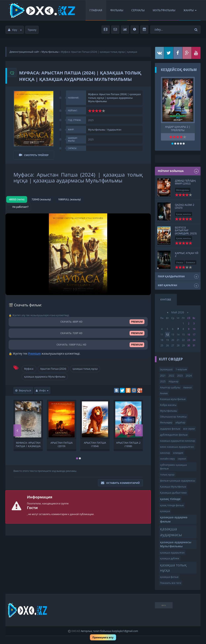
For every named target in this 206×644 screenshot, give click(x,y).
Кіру (15, 30)
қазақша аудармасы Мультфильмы (45, 376)
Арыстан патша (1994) (95, 444)
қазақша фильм (169, 577)
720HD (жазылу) (41, 199)
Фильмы (117, 10)
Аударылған (114, 130)
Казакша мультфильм (173, 399)
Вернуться (23, 390)
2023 (180, 376)
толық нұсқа (167, 475)
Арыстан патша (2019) (62, 444)
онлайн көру (167, 459)
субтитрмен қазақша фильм (174, 467)
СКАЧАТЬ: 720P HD (78, 333)
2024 (189, 375)
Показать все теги (171, 583)
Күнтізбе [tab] (166, 300)
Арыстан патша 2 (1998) (128, 444)
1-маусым (181, 369)
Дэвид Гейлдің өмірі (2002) (185, 182)
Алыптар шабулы (170, 387)
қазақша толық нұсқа (85, 369)
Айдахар (174, 381)
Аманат (188, 387)
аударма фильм (170, 429)
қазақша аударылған (172, 553)
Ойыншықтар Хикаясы (173, 417)
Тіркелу (32, 30)
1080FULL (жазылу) (70, 199)
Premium (34, 353)
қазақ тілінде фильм (172, 505)
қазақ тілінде (170, 499)
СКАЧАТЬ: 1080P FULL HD (78, 345)
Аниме (164, 393)
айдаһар (180, 422)
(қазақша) (166, 369)
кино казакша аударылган (177, 447)
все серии (189, 429)
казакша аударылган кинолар (178, 441)
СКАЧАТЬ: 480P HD (78, 321)
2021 (163, 376)
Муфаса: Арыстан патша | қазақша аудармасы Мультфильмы (28, 444)
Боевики (191, 262)
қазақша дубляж (170, 558)
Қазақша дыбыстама (173, 493)
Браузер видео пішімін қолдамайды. (78, 254)
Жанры (190, 10)
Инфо (42, 390)
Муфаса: (29, 369)
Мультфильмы (164, 10)
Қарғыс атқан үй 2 (187, 254)
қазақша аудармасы (171, 532)
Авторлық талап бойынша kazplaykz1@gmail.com (109, 631)
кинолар (165, 453)
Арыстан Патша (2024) (53, 369)
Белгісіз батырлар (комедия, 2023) (186, 230)
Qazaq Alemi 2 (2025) (185, 206)
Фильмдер (166, 422)
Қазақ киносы (184, 214)
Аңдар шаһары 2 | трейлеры (178, 128)
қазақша (165, 511)
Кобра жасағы (168, 405)
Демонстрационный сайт (24, 52)
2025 (163, 381)
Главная (96, 10)
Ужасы (180, 262)
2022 (171, 376)
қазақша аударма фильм (174, 519)
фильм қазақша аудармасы (178, 480)
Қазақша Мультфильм (173, 487)
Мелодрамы (183, 190)
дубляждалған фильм (174, 435)
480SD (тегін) (17, 199)
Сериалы (138, 10)
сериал (182, 459)
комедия (178, 453)
